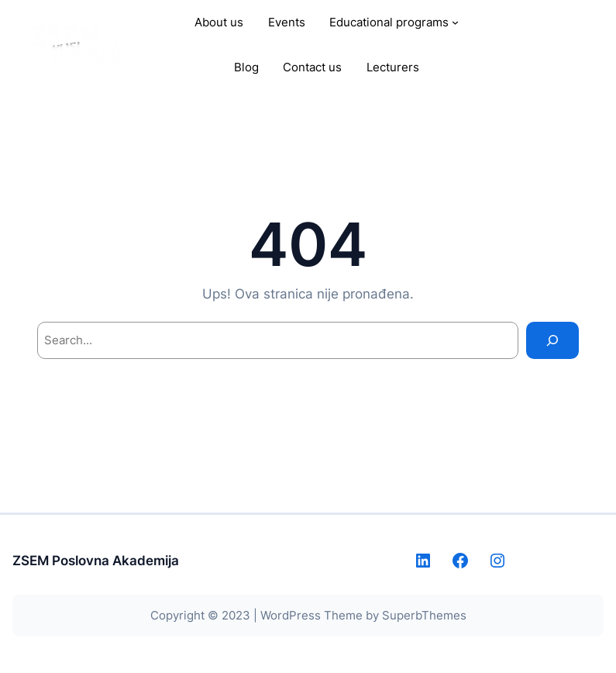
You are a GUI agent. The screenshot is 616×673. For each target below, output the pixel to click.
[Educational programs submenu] (455, 22)
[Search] (552, 340)
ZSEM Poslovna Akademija (96, 560)
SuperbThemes (424, 615)
